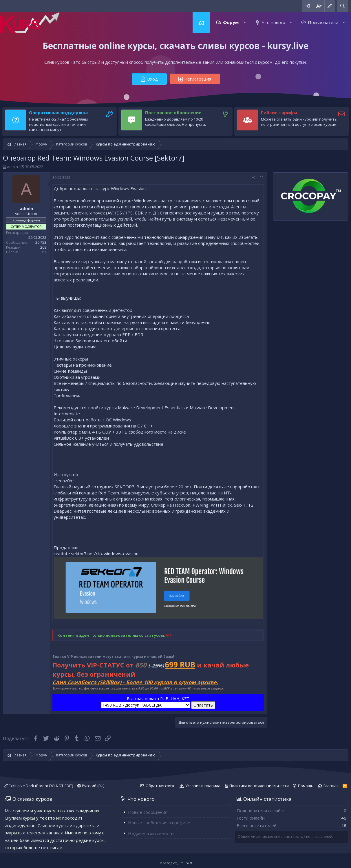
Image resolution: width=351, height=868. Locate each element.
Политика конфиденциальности (259, 786)
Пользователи (323, 22)
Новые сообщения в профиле (159, 822)
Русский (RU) (91, 786)
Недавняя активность (151, 833)
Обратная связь (161, 786)
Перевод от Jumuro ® (175, 863)
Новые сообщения (148, 812)
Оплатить (203, 705)
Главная (201, 22)
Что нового (274, 22)
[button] (245, 22)
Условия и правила (203, 786)
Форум (231, 22)
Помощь (306, 786)
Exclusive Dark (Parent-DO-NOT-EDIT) (39, 786)
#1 (262, 178)
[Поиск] (342, 6)
